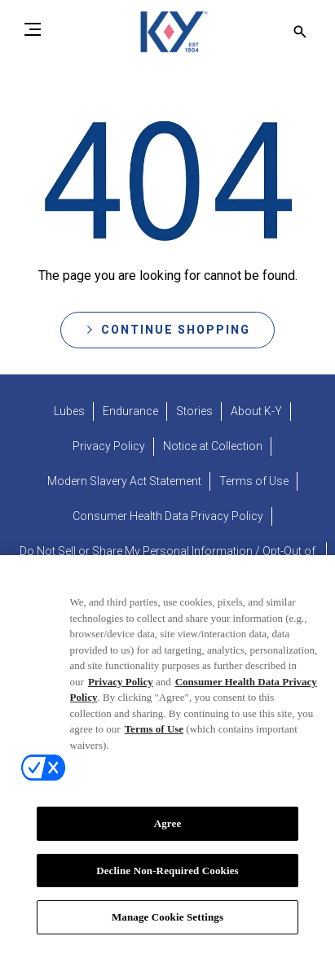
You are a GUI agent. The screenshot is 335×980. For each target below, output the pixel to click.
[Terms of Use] (254, 481)
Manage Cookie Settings (167, 931)
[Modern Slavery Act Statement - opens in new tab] (124, 481)
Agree (168, 837)
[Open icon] (300, 32)
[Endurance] (130, 411)
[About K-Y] (256, 411)
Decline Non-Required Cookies (167, 884)
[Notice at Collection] (213, 446)
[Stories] (194, 411)
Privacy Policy (121, 695)
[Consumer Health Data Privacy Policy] (168, 516)
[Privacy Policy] (109, 446)
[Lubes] (69, 411)
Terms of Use (154, 743)
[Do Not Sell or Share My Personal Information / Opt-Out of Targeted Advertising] (167, 560)
